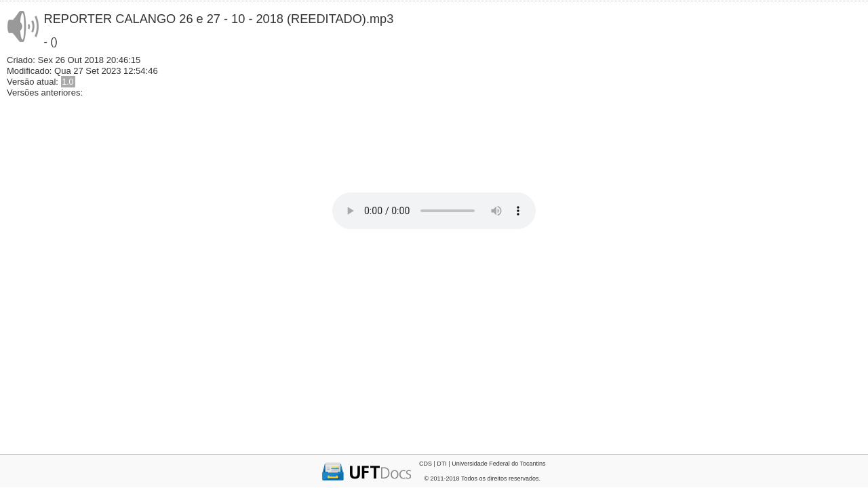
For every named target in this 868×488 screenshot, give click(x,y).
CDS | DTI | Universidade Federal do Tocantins (482, 464)
